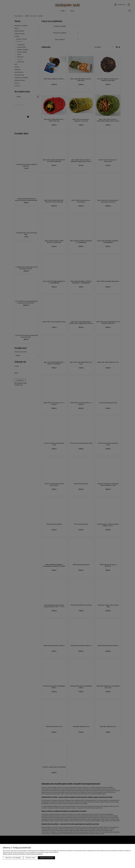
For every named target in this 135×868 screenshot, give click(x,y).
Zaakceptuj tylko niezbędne (13, 858)
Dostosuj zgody (30, 858)
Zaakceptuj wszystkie (46, 858)
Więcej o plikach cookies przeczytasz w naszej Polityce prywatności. (23, 854)
